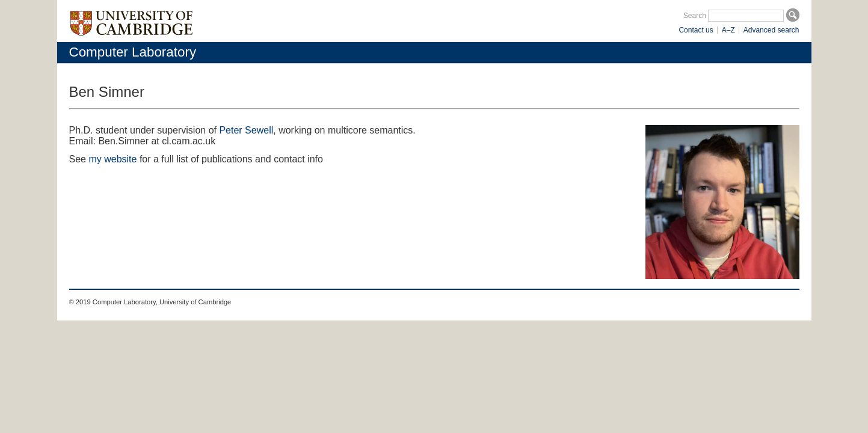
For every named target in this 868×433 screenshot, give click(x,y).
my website (112, 159)
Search (695, 16)
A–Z (728, 30)
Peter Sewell (246, 130)
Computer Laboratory (133, 52)
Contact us (696, 30)
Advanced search (771, 30)
